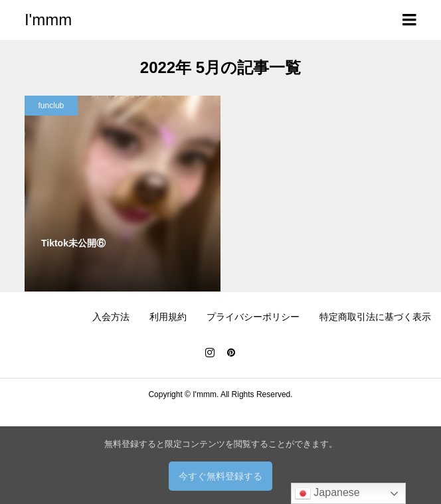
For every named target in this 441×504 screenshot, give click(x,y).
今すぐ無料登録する (220, 476)
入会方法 (111, 317)
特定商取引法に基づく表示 (375, 317)
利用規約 (168, 317)
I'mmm (48, 20)
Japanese (327, 493)
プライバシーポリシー (253, 317)
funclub (51, 106)
